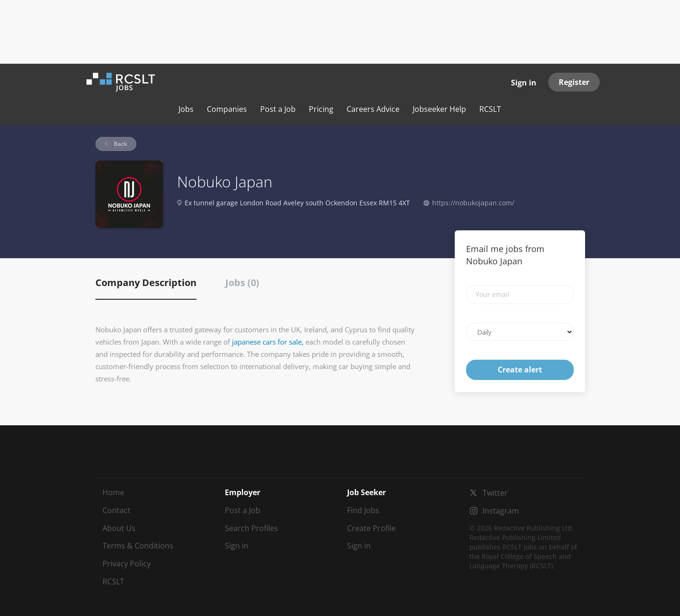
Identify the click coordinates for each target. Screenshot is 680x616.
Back (120, 144)
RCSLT (113, 582)
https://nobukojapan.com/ (473, 203)
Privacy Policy (127, 564)
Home (113, 492)
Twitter (495, 493)
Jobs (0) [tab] (242, 283)
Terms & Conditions (138, 546)
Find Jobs (363, 510)
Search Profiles (251, 528)
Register (574, 82)
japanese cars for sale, (268, 342)
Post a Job (242, 510)
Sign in (524, 83)
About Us (119, 528)
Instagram (501, 511)
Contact (116, 510)
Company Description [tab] (146, 283)
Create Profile (371, 528)
